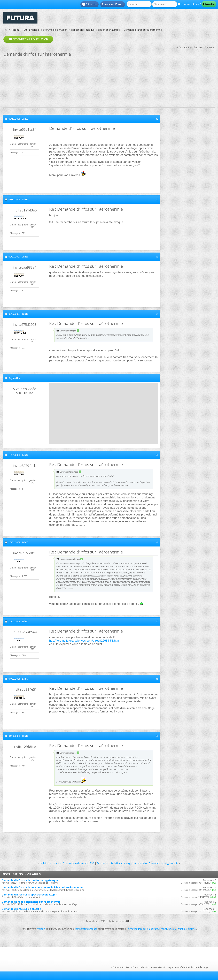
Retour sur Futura (113, 4)
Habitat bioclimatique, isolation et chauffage (95, 30)
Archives (126, 967)
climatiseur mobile (138, 929)
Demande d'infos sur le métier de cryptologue (30, 880)
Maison (41, 929)
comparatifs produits (86, 929)
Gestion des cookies (152, 967)
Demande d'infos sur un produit (21, 909)
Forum (15, 30)
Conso (136, 967)
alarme (192, 929)
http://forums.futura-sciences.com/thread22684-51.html (84, 641)
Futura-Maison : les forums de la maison (45, 30)
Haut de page (201, 967)
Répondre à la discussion (28, 39)
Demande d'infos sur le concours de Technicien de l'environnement (43, 887)
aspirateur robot (158, 929)
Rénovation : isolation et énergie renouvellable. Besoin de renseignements (138, 863)
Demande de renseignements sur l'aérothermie (31, 902)
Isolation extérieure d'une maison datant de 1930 (67, 863)
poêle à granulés (178, 929)
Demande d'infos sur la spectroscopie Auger (29, 895)
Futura (116, 967)
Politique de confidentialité (178, 967)
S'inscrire (89, 4)
